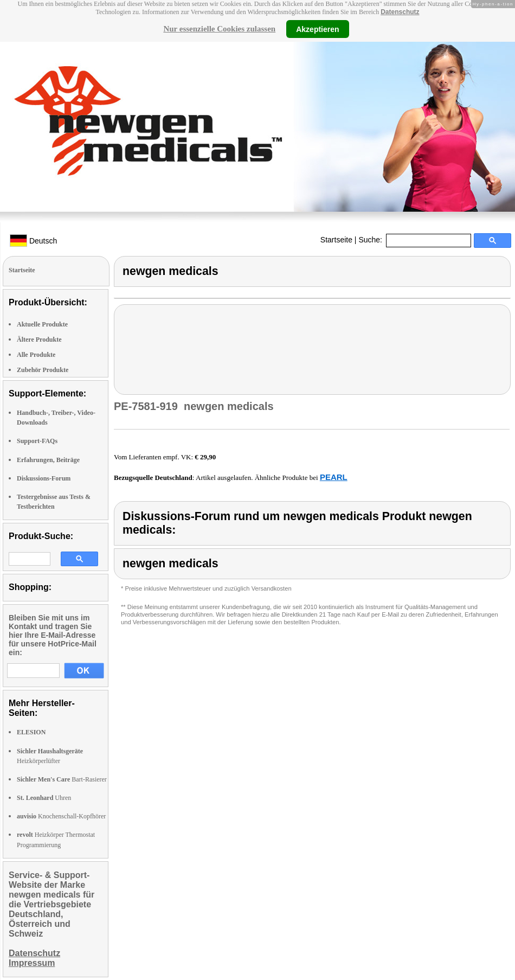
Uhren (44, 798)
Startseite (336, 240)
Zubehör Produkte (43, 370)
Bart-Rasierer (62, 779)
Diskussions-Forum (44, 478)
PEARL (334, 477)
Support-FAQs (37, 441)
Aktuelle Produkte (42, 324)
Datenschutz (400, 12)
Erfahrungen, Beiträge (48, 460)
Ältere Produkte (39, 340)
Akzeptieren (317, 29)
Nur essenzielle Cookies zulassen (219, 29)
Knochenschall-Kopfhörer (61, 816)
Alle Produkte (36, 355)
